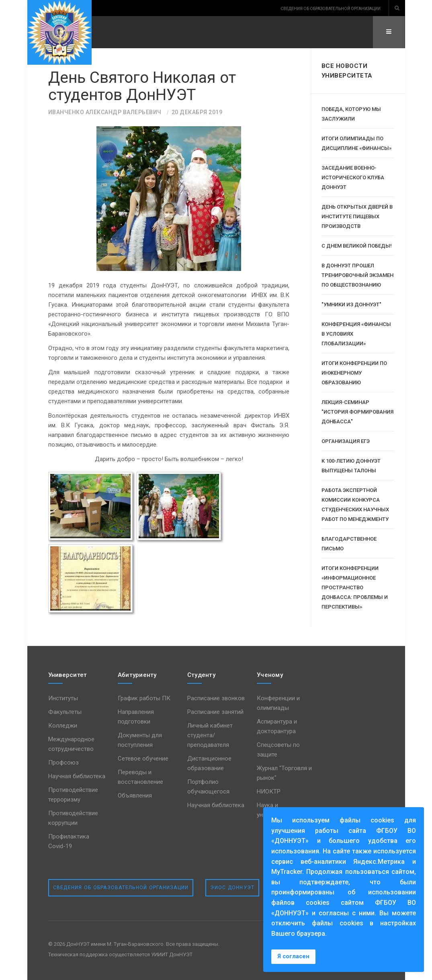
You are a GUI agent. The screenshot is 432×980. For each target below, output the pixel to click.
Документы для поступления (140, 740)
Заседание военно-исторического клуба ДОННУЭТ (353, 177)
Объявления (135, 795)
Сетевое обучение (143, 759)
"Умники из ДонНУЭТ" (351, 304)
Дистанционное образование (209, 763)
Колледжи (63, 726)
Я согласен (293, 956)
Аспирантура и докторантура (277, 726)
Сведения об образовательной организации (121, 888)
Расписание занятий (215, 712)
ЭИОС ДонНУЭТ (232, 888)
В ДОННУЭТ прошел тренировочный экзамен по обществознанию (357, 275)
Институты (63, 698)
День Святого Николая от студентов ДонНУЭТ (143, 86)
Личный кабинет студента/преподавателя (210, 735)
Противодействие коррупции (73, 818)
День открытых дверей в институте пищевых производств (357, 216)
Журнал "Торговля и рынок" (284, 773)
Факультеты (65, 712)
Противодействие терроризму (73, 795)
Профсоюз (63, 763)
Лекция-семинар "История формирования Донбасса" (357, 412)
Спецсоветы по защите (278, 750)
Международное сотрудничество (71, 744)
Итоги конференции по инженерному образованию (354, 373)
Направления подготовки (136, 717)
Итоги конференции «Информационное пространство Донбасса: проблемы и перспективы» (355, 587)
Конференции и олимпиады (278, 703)
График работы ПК (144, 698)
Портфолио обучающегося (208, 787)
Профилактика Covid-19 (69, 841)
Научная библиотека (77, 776)
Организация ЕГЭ (346, 441)
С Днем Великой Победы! (357, 246)
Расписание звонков (216, 698)
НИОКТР (269, 791)
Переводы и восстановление (140, 777)
